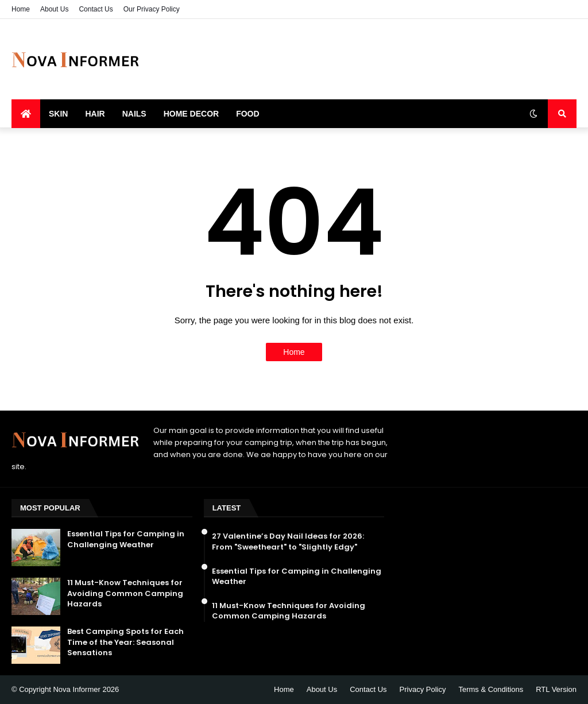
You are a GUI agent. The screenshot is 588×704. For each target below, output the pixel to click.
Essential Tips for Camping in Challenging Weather (126, 539)
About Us (54, 9)
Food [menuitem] (247, 114)
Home (21, 9)
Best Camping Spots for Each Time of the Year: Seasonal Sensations (125, 642)
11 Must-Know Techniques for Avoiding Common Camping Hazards (125, 593)
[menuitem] (26, 114)
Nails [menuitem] (134, 114)
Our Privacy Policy (152, 9)
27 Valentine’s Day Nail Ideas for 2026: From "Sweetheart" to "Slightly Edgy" (288, 541)
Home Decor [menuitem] (191, 114)
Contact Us (96, 9)
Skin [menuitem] (58, 114)
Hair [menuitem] (95, 114)
